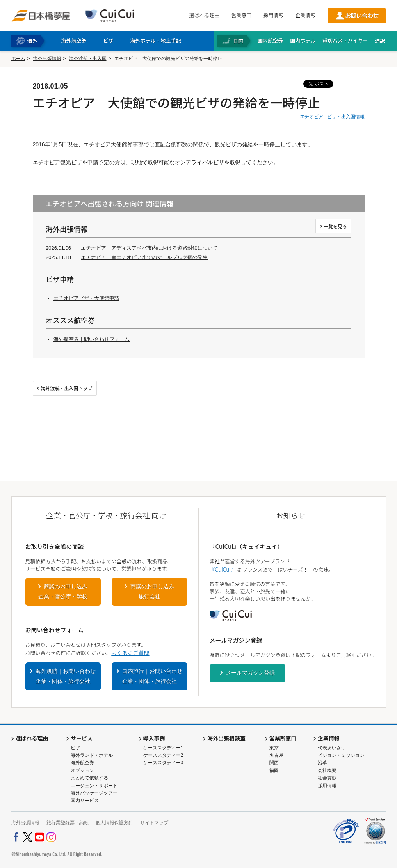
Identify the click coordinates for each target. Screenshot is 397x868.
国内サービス (85, 801)
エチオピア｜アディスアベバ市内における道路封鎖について (149, 248)
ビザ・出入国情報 (346, 117)
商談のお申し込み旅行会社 (152, 591)
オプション (82, 770)
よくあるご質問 (130, 653)
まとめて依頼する (89, 778)
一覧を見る (335, 226)
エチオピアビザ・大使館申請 (86, 298)
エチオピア (312, 117)
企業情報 (305, 15)
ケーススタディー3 (163, 763)
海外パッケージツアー (94, 793)
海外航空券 (82, 763)
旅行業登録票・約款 (68, 823)
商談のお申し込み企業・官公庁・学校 (63, 591)
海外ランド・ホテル (92, 755)
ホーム (18, 59)
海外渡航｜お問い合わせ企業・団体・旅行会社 (66, 676)
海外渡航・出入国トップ (67, 388)
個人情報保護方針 (114, 823)
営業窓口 (241, 15)
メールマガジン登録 (250, 673)
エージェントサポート (94, 786)
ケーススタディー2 (163, 755)
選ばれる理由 (204, 15)
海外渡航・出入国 (88, 59)
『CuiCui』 (223, 569)
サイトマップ (154, 823)
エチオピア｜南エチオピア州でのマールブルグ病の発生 (144, 257)
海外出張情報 (47, 59)
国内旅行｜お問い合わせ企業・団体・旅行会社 (152, 676)
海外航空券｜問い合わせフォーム (92, 339)
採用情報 (273, 15)
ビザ (75, 748)
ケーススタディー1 (163, 748)
